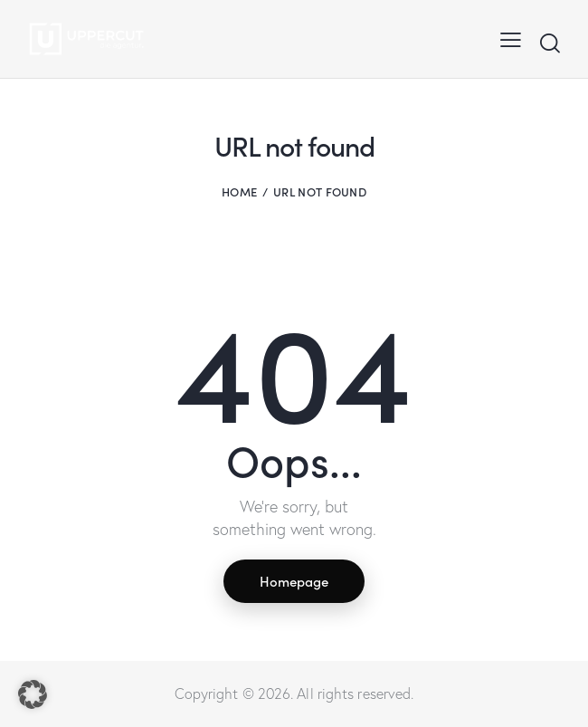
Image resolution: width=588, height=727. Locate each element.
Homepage (294, 581)
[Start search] (550, 43)
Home (239, 191)
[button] (33, 694)
